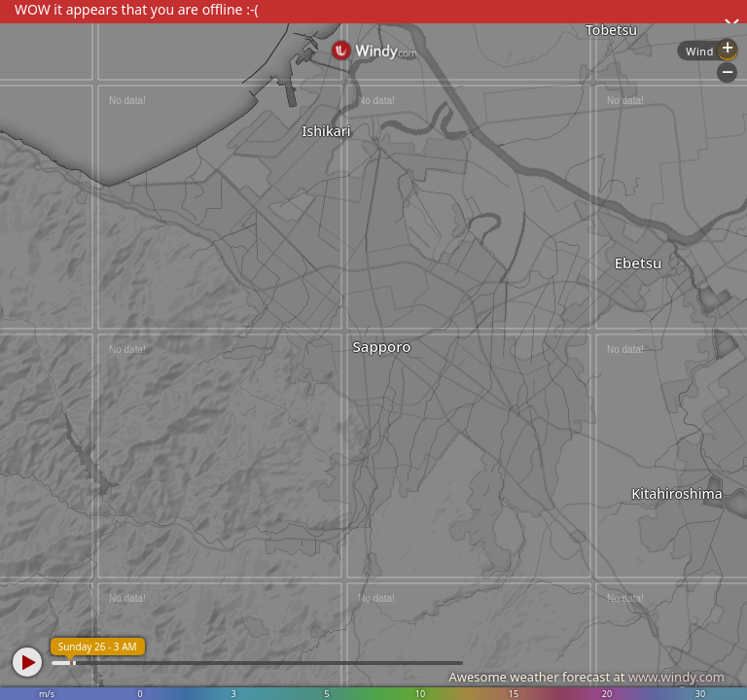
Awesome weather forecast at (587, 677)
